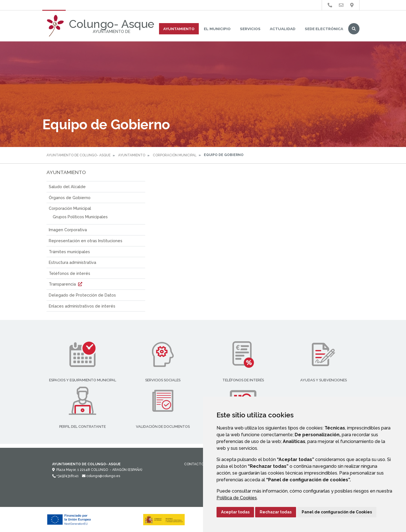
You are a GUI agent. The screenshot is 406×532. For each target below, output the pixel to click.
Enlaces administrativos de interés (82, 306)
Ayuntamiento (179, 29)
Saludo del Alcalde (67, 187)
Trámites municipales (69, 252)
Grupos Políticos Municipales (80, 217)
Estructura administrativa (72, 262)
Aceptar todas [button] (235, 512)
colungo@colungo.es (101, 476)
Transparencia (66, 284)
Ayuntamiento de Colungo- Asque (79, 155)
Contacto (194, 464)
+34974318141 (65, 476)
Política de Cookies (237, 498)
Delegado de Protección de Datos (82, 295)
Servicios (250, 29)
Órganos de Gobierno (70, 198)
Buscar (354, 29)
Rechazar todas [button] (276, 512)
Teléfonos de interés (69, 273)
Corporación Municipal (175, 155)
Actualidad (283, 29)
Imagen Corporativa (68, 230)
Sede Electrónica (324, 29)
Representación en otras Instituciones (86, 241)
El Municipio (217, 29)
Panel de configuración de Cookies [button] (337, 512)
